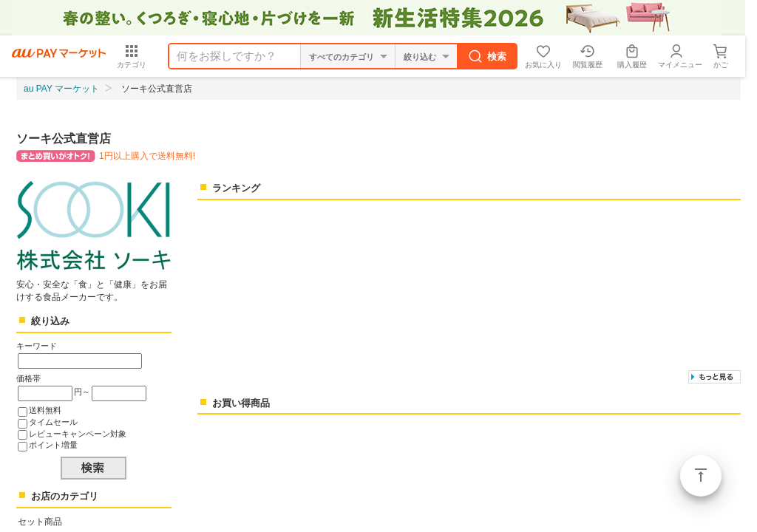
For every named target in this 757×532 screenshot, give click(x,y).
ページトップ (701, 476)
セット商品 (40, 522)
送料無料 (45, 410)
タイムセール (53, 422)
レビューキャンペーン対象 (78, 434)
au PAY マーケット (61, 89)
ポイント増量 (53, 445)
